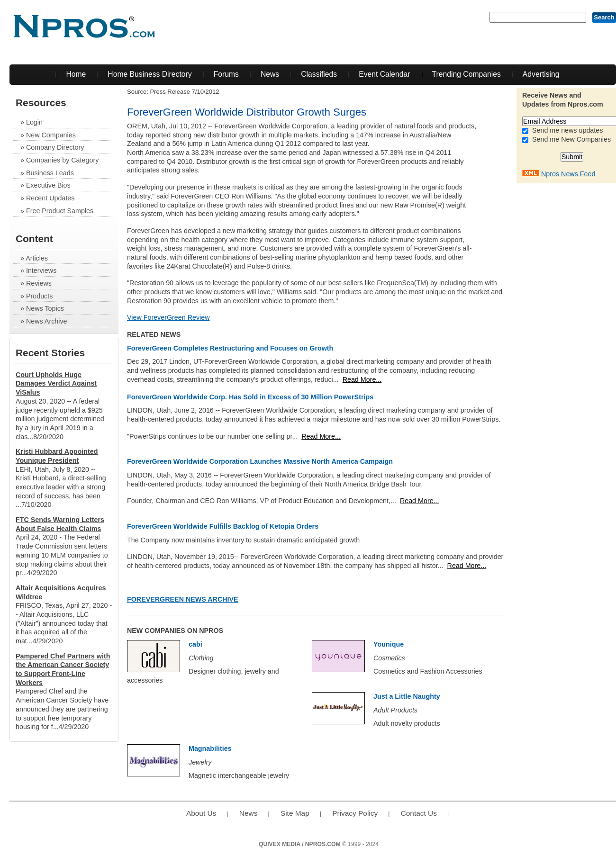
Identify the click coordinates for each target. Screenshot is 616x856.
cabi (195, 644)
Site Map (295, 813)
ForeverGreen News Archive (183, 599)
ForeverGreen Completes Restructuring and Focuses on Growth (230, 348)
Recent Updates (50, 198)
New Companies (51, 135)
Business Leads (50, 173)
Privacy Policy (355, 813)
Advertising (541, 74)
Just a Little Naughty (407, 696)
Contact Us (419, 813)
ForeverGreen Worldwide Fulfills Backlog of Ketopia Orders (223, 526)
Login (34, 122)
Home (76, 74)
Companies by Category (62, 160)
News (270, 74)
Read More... (362, 379)
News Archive (47, 321)
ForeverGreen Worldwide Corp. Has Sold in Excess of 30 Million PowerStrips (250, 397)
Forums (226, 74)
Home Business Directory (149, 74)
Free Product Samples (60, 211)
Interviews (41, 270)
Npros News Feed (568, 174)
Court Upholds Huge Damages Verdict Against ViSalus (56, 383)
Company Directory (55, 147)
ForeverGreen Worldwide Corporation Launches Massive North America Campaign (260, 461)
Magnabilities (210, 748)
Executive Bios (48, 185)
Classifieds (319, 74)
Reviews (39, 283)
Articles (37, 258)
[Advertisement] (578, 330)
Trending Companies (467, 74)
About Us (201, 813)
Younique (389, 644)
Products (39, 296)
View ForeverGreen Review (168, 317)
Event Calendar (384, 74)
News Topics (45, 308)
